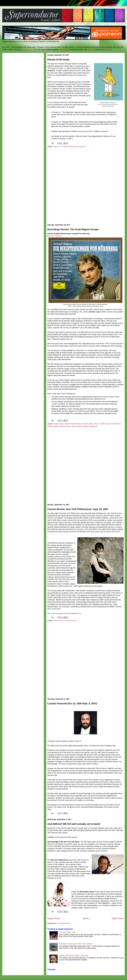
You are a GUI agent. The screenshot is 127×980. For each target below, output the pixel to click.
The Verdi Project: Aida (67, 932)
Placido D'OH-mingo (58, 60)
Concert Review (70, 621)
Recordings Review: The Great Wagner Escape (73, 229)
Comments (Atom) (64, 923)
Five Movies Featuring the (76, 944)
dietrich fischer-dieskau (73, 424)
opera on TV (57, 147)
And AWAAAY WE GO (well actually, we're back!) (74, 824)
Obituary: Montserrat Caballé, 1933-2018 (74, 956)
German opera (87, 424)
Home (86, 918)
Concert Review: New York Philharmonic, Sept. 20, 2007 (78, 509)
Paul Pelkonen (116, 424)
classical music (58, 424)
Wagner (86, 426)
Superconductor (77, 426)
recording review (65, 426)
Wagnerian (94, 426)
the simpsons (80, 147)
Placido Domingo (69, 147)
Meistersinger (105, 424)
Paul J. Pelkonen (27, 49)
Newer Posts (54, 918)
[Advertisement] (85, 186)
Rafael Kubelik (53, 426)
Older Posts (118, 918)
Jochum (96, 424)
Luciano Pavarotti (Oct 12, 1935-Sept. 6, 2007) (72, 703)
